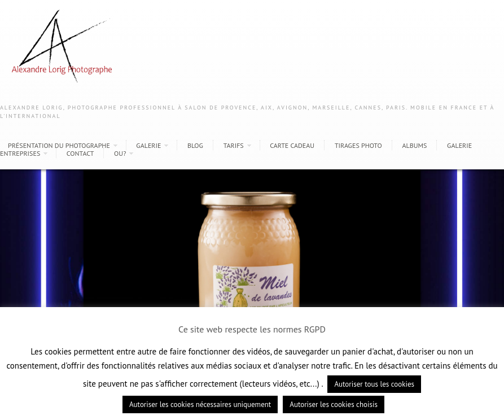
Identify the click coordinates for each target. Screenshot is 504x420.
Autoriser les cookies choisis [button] (334, 404)
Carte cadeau (292, 145)
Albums (414, 145)
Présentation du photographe (59, 145)
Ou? (120, 153)
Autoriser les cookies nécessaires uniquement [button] (200, 404)
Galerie (148, 145)
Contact (80, 153)
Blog (195, 145)
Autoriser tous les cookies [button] (374, 384)
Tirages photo (358, 145)
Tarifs (234, 145)
